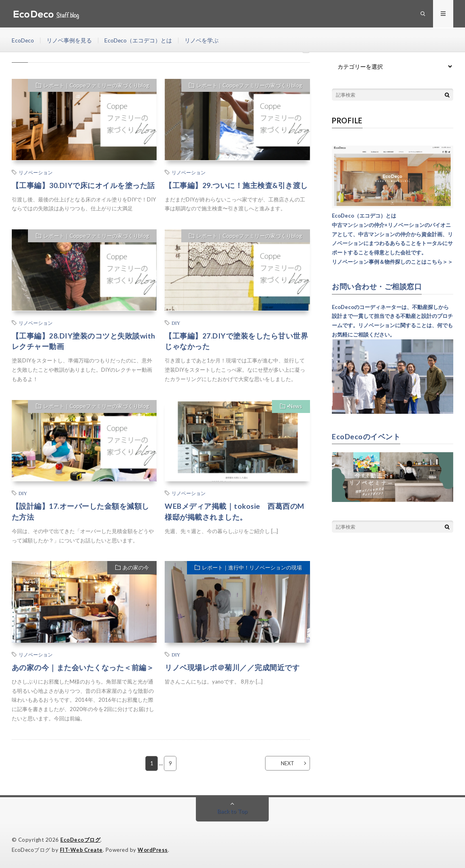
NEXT (287, 763)
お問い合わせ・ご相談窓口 (377, 286)
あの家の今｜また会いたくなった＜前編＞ (83, 668)
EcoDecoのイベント (366, 436)
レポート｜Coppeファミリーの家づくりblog (96, 86)
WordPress (154, 850)
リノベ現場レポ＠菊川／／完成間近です (232, 668)
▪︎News (294, 407)
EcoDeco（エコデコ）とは (139, 40)
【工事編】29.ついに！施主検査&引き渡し (236, 185)
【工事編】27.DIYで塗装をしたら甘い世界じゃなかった (236, 341)
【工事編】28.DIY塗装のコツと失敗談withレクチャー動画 (84, 341)
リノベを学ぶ (202, 40)
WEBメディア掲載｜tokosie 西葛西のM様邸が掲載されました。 (235, 512)
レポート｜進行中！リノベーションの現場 (252, 568)
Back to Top (232, 811)
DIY (176, 323)
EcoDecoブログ (80, 840)
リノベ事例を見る (70, 40)
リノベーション (36, 172)
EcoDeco (23, 40)
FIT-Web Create (82, 850)
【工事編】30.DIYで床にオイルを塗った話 (83, 185)
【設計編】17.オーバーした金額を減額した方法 (81, 512)
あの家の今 (135, 568)
